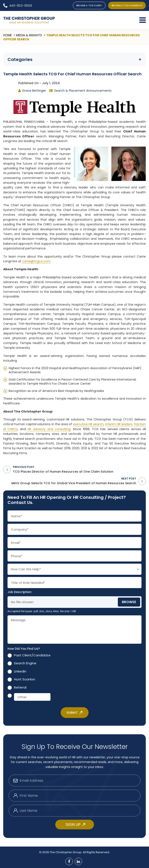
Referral (20, 687)
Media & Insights (29, 35)
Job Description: (20, 592)
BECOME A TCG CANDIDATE (127, 5)
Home (8, 35)
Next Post (70, 481)
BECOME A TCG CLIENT (89, 5)
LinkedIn (20, 671)
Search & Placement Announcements (83, 91)
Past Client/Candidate (32, 655)
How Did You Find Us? (24, 649)
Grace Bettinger (34, 91)
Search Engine (25, 663)
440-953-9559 (21, 5)
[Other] (32, 697)
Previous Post (79, 469)
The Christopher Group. (66, 852)
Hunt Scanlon (25, 679)
